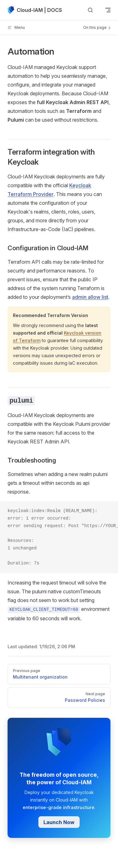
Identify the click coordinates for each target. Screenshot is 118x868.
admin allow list (90, 297)
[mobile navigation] (108, 10)
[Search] (90, 10)
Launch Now (59, 822)
